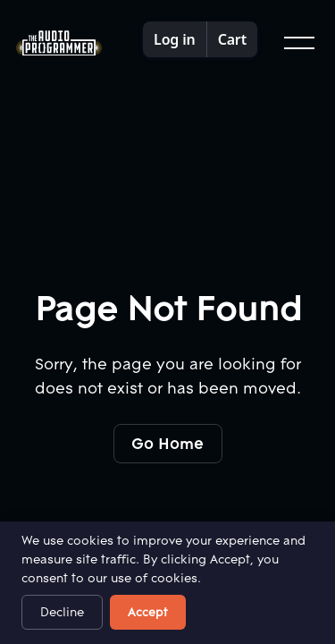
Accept (148, 612)
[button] (297, 43)
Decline (62, 612)
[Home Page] (59, 43)
